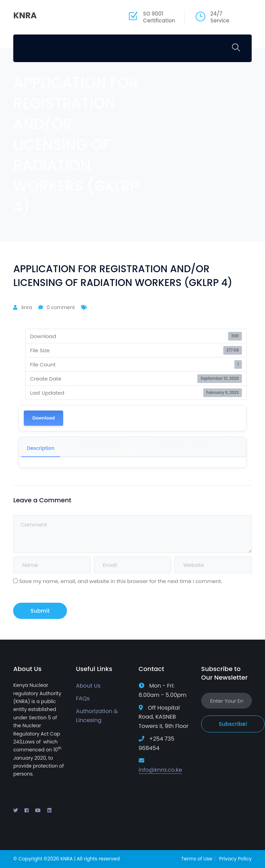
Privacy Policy (235, 859)
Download (43, 418)
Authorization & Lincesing (97, 716)
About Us (88, 686)
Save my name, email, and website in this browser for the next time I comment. (120, 581)
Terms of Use (197, 859)
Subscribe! (233, 724)
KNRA (25, 15)
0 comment (61, 307)
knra (27, 307)
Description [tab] (41, 448)
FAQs (83, 698)
